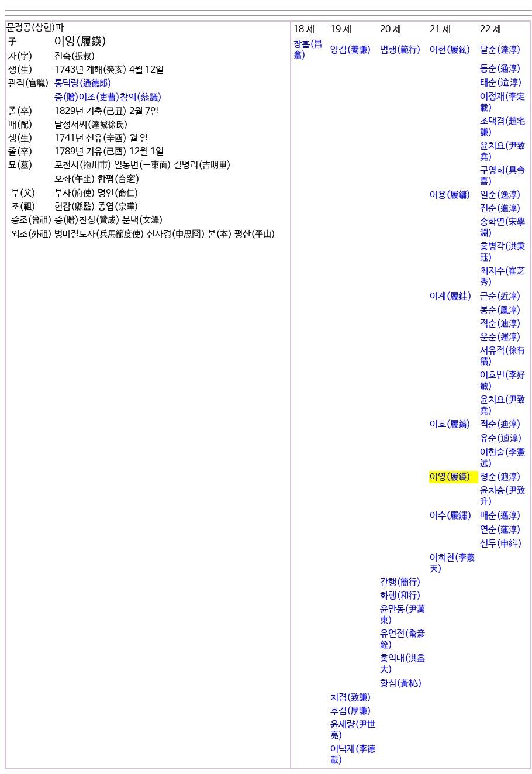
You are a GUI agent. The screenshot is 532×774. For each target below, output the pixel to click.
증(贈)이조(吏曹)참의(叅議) (108, 97)
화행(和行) (400, 596)
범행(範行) (400, 50)
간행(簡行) (400, 582)
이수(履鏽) (451, 516)
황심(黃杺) (401, 684)
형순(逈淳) (500, 477)
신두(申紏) (501, 544)
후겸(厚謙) (351, 711)
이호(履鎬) (450, 424)
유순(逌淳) (501, 438)
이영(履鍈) (450, 477)
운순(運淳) (500, 337)
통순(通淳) (500, 69)
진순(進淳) (500, 209)
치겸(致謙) (351, 698)
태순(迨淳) (501, 83)
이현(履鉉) (450, 50)
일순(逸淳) (500, 195)
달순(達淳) (500, 50)
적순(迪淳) (500, 324)
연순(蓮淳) (500, 530)
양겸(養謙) (351, 50)
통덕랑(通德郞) (83, 83)
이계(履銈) (451, 296)
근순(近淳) (500, 296)
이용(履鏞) (450, 195)
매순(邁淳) (500, 516)
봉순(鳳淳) (500, 310)
